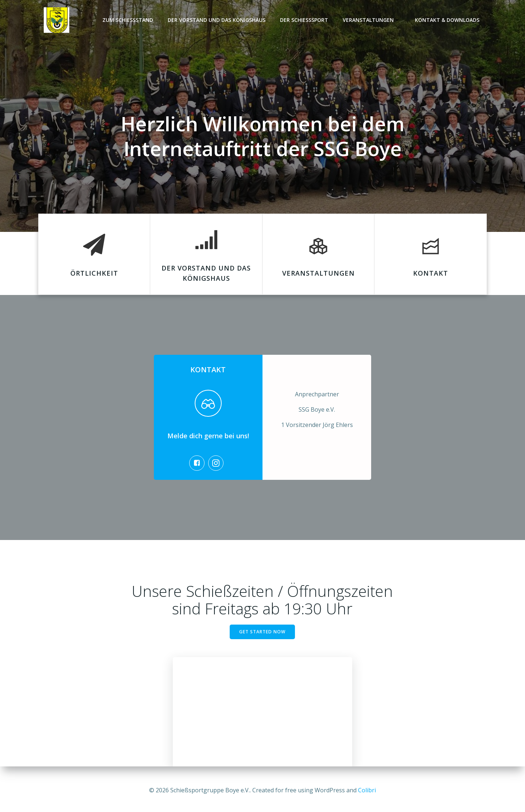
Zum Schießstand (128, 20)
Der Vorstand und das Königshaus (217, 20)
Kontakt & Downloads (448, 20)
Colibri (367, 790)
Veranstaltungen (372, 20)
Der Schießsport (304, 20)
